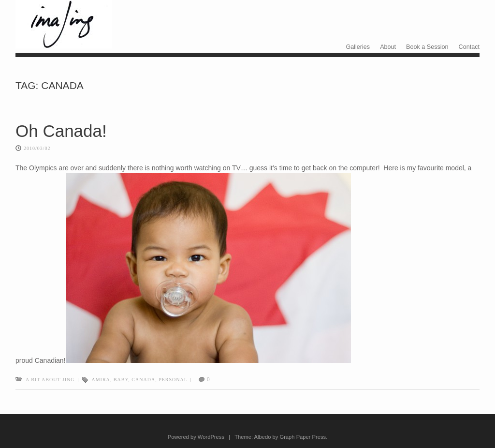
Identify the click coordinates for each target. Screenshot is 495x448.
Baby (121, 380)
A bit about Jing (50, 380)
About (388, 47)
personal (173, 380)
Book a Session (427, 47)
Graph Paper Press (303, 437)
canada (143, 380)
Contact (469, 47)
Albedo (263, 437)
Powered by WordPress (196, 437)
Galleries (358, 47)
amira (101, 380)
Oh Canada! (61, 131)
